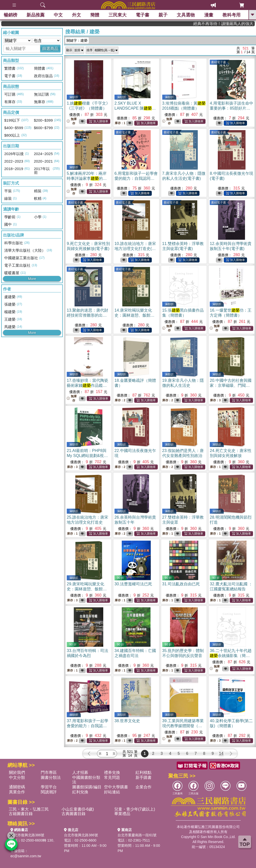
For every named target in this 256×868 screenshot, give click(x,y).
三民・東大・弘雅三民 (29, 809)
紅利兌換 (80, 792)
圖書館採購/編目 (87, 787)
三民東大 (117, 15)
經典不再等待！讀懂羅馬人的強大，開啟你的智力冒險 (235, 24)
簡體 (95, 15)
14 (221, 754)
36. (230, 656)
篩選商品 (50, 49)
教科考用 (231, 15)
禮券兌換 (112, 772)
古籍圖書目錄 (21, 814)
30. (133, 584)
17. (87, 385)
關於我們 (17, 772)
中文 (58, 15)
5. (87, 178)
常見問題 (112, 777)
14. (134, 315)
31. (181, 584)
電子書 (143, 15)
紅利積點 (143, 772)
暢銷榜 (10, 15)
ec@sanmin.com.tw (26, 856)
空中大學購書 (116, 787)
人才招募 (80, 772)
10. (135, 249)
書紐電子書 (218, 62)
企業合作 (143, 787)
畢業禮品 (122, 814)
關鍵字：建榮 (77, 40)
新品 (35, 15)
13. (87, 315)
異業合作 (17, 792)
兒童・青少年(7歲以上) (135, 809)
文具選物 (186, 15)
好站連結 (112, 792)
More (32, 279)
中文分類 (17, 777)
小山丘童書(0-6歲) (78, 809)
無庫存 (72, 121)
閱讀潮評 (49, 792)
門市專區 (49, 772)
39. (183, 726)
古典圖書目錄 (73, 814)
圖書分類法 (51, 777)
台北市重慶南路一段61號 (137, 835)
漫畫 (209, 15)
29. (87, 589)
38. (127, 721)
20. (230, 385)
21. (87, 456)
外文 (76, 15)
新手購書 (143, 777)
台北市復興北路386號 (27, 835)
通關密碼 (17, 787)
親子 (163, 15)
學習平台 (49, 787)
